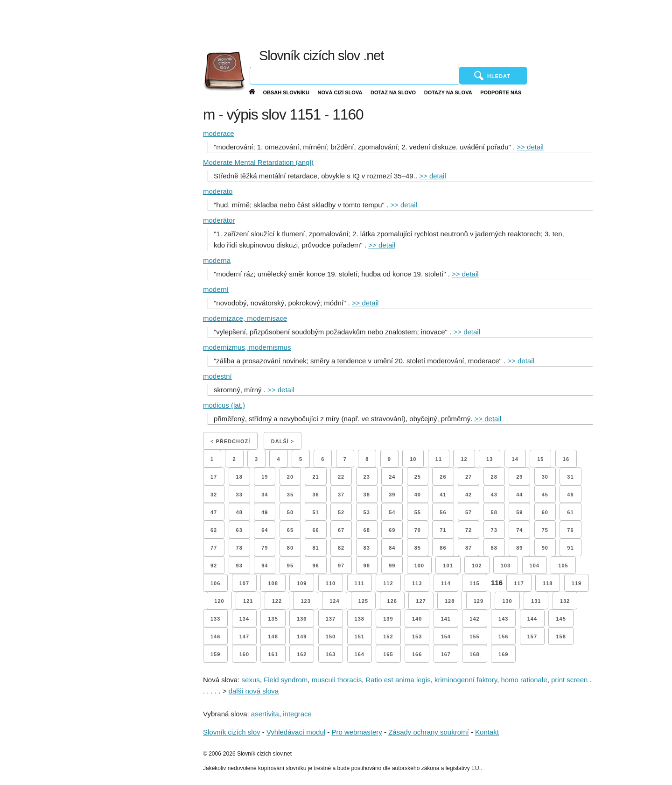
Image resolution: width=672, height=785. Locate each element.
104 (535, 566)
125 (363, 601)
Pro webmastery (357, 732)
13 (490, 459)
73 (494, 530)
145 (561, 619)
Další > (283, 441)
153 (417, 636)
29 (519, 477)
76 (570, 530)
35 (290, 495)
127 (421, 601)
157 (532, 636)
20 (290, 477)
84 (392, 548)
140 (417, 619)
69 (392, 530)
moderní (216, 289)
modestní (217, 376)
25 (418, 477)
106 (215, 583)
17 (214, 477)
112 (388, 583)
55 (418, 512)
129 (479, 601)
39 (392, 495)
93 (239, 566)
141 (446, 619)
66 (315, 530)
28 (494, 477)
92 (214, 566)
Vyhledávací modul (296, 732)
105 (563, 566)
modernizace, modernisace (245, 318)
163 (331, 654)
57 (469, 512)
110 (331, 583)
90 (545, 548)
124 (334, 601)
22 (341, 477)
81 (315, 548)
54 (392, 512)
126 (392, 601)
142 (474, 619)
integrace (297, 714)
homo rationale (524, 680)
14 (515, 459)
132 (565, 601)
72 (469, 530)
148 (273, 636)
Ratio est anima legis (398, 680)
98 (367, 566)
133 (215, 619)
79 (265, 548)
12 (464, 459)
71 (443, 530)
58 (494, 512)
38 (367, 495)
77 (214, 548)
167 (446, 654)
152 (388, 636)
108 (273, 583)
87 (469, 548)
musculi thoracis (337, 680)
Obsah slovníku (286, 92)
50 (290, 512)
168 (474, 654)
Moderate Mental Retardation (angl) (258, 162)
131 (536, 601)
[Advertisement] (448, 23)
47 (214, 512)
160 (244, 654)
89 (519, 548)
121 (248, 601)
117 (519, 583)
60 (545, 512)
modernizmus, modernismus (247, 347)
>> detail (530, 147)
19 (265, 477)
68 (367, 530)
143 (503, 619)
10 (413, 459)
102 (477, 566)
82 (341, 548)
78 (239, 548)
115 (474, 583)
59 (519, 512)
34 (265, 495)
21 (315, 477)
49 (265, 512)
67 (341, 530)
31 (570, 477)
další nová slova (254, 691)
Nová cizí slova (340, 92)
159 (215, 654)
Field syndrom (286, 680)
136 (302, 619)
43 (494, 495)
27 (469, 477)
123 (305, 601)
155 (474, 636)
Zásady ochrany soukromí (429, 732)
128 (450, 601)
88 (494, 548)
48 (239, 512)
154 (446, 636)
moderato (218, 191)
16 (566, 459)
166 (417, 654)
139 (388, 619)
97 (341, 566)
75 (545, 530)
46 (570, 495)
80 (290, 548)
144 (532, 619)
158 (561, 636)
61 (570, 512)
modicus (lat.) (224, 405)
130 (507, 601)
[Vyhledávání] (355, 76)
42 (469, 495)
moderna (217, 260)
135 (273, 619)
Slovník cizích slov (232, 732)
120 (219, 601)
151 (360, 636)
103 (506, 566)
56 (443, 512)
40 (418, 495)
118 (548, 583)
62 (214, 530)
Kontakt (487, 732)
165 (388, 654)
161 (273, 654)
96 (315, 566)
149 (302, 636)
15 (540, 459)
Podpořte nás (501, 92)
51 (315, 512)
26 (443, 477)
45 (545, 495)
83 (367, 548)
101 (448, 566)
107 (244, 583)
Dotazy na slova (448, 92)
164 (360, 654)
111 (360, 583)
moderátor (219, 220)
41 (443, 495)
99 (392, 566)
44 (519, 495)
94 (265, 566)
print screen (569, 680)
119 (577, 583)
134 (244, 619)
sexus (251, 680)
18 (239, 477)
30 (545, 477)
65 (290, 530)
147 (244, 636)
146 (215, 636)
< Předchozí (230, 441)
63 (239, 530)
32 (214, 495)
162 (302, 654)
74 (519, 530)
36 (315, 495)
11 (439, 459)
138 (360, 619)
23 (367, 477)
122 (277, 601)
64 (265, 530)
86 (443, 548)
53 (367, 512)
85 (418, 548)
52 (341, 512)
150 (331, 636)
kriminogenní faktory (466, 680)
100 (419, 566)
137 (331, 619)
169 (503, 654)
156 (503, 636)
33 (239, 495)
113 (417, 583)
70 (418, 530)
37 (341, 495)
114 (446, 583)
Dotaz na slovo (393, 92)
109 (302, 583)
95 (290, 566)
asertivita (265, 714)
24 (392, 477)
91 (570, 548)
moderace (219, 133)
